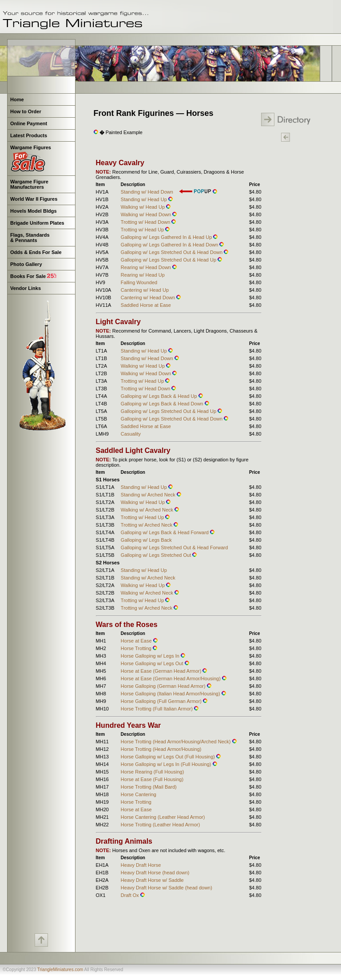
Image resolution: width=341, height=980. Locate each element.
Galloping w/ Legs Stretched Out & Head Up (169, 260)
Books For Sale (33, 276)
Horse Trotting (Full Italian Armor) (157, 709)
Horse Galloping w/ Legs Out (153, 663)
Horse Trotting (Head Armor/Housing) (161, 749)
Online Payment (29, 123)
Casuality (131, 434)
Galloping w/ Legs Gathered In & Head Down (170, 245)
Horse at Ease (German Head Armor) (162, 671)
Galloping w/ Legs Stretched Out (157, 555)
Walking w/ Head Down (147, 214)
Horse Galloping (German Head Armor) (164, 686)
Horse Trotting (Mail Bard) (149, 787)
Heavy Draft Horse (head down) (155, 873)
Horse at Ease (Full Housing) (152, 779)
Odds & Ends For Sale (36, 252)
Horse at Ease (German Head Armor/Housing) (171, 678)
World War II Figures (34, 199)
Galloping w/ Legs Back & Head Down (163, 404)
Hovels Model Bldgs (34, 211)
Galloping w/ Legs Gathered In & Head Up (167, 237)
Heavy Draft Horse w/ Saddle (152, 880)
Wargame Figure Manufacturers (29, 184)
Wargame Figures (30, 159)
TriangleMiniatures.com (60, 970)
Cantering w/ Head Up (145, 290)
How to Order (26, 111)
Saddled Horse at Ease (146, 305)
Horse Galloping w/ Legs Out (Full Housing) (169, 757)
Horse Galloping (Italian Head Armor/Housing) (171, 694)
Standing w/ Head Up (145, 199)
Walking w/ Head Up (143, 207)
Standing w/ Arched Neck (149, 495)
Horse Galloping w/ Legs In (151, 656)
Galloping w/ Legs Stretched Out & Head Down (172, 252)
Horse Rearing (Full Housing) (152, 772)
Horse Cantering (139, 794)
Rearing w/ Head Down (147, 267)
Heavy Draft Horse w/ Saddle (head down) (167, 888)
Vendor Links (26, 288)
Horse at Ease (137, 641)
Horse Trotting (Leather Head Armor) (161, 825)
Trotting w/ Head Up (143, 230)
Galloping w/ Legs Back (146, 540)
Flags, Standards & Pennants (29, 238)
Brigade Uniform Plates (37, 223)
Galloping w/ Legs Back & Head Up (160, 396)
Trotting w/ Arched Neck (147, 525)
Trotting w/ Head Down (146, 222)
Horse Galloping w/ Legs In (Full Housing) (167, 764)
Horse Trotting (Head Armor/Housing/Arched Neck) (176, 742)
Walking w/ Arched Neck (148, 510)
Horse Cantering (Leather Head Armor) (163, 817)
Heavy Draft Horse (141, 865)
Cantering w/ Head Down (149, 298)
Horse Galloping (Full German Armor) (162, 701)
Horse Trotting (137, 648)
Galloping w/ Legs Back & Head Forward (165, 532)
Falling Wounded (139, 282)
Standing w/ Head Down (147, 192)
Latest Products (29, 135)
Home (17, 99)
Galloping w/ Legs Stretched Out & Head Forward (174, 548)
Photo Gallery (26, 264)
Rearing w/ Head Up (143, 275)
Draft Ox (131, 895)
